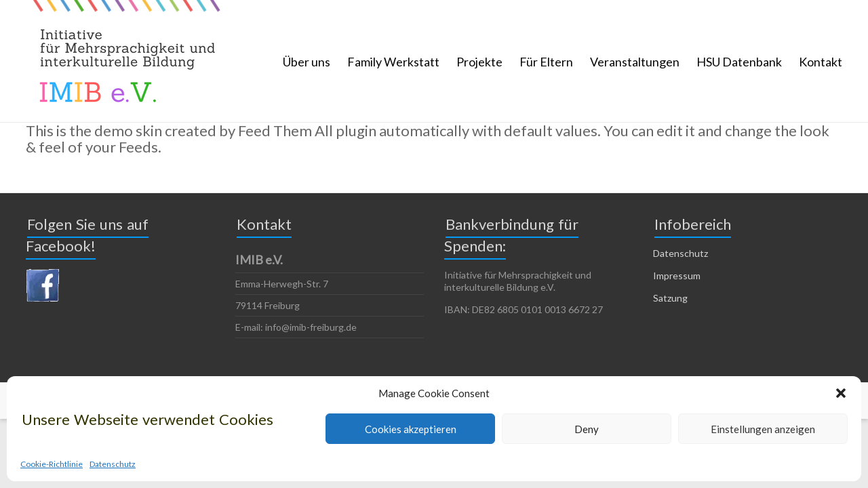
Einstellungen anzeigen (763, 429)
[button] (841, 393)
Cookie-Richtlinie (52, 464)
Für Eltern (546, 62)
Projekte (479, 62)
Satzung (670, 298)
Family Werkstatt (393, 62)
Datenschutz (113, 464)
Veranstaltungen (635, 62)
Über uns (307, 62)
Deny (587, 429)
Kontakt (821, 62)
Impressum (677, 276)
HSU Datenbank (739, 62)
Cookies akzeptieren (411, 429)
